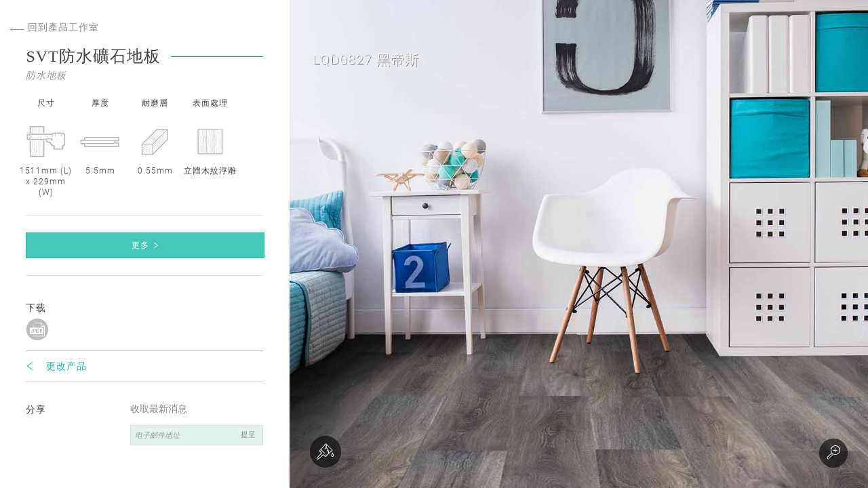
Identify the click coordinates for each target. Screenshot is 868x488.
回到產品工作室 (55, 27)
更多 (140, 245)
